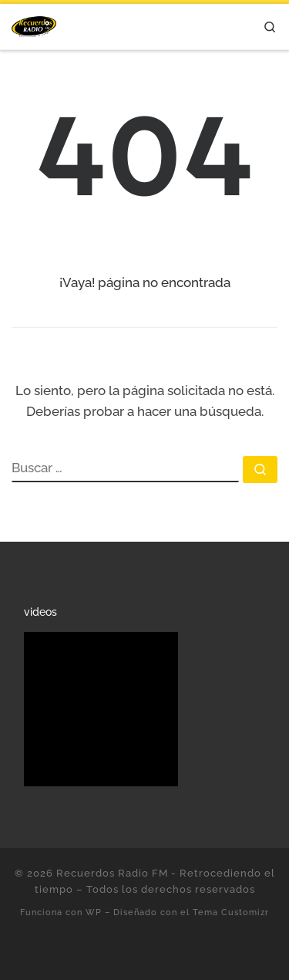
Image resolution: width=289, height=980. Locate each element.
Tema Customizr (231, 912)
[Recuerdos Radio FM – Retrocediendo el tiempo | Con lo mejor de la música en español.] (34, 24)
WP (94, 912)
